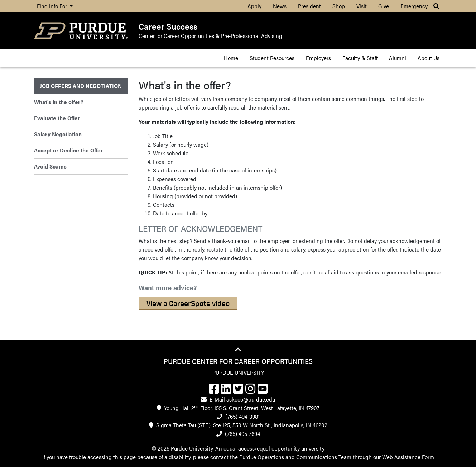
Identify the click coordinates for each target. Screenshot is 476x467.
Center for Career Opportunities (176, 36)
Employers (318, 58)
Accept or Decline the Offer (68, 150)
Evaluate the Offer (57, 118)
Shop (339, 6)
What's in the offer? (59, 102)
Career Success (168, 26)
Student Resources (272, 58)
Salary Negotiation (58, 134)
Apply (254, 6)
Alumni (398, 58)
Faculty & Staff (360, 58)
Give (384, 6)
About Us (429, 58)
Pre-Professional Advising (252, 36)
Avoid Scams (50, 166)
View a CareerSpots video (188, 303)
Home (231, 58)
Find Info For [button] (53, 6)
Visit (362, 6)
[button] (436, 6)
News (280, 6)
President (309, 6)
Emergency (414, 6)
